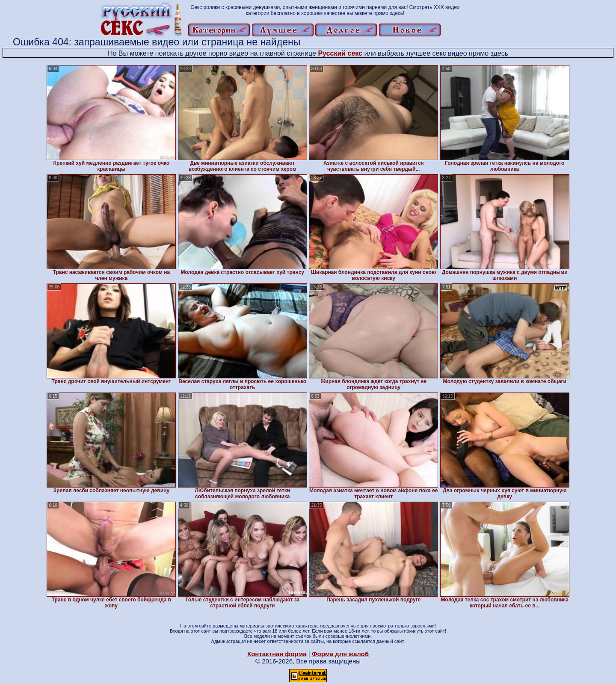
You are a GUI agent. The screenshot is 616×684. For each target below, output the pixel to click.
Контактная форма (277, 654)
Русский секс (340, 53)
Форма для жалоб (340, 654)
